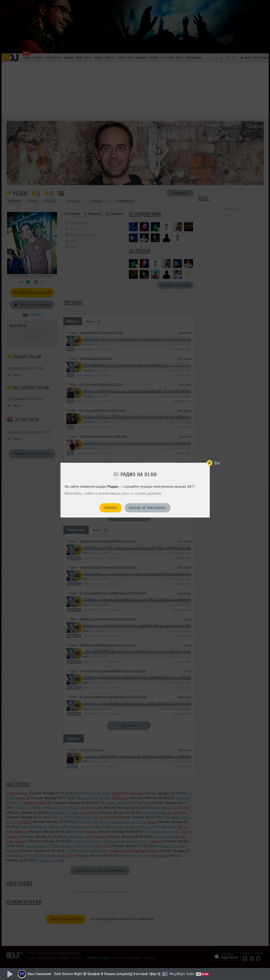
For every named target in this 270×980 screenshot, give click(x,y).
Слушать (111, 508)
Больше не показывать (148, 508)
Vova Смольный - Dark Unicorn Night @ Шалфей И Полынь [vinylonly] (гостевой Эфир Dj (94, 974)
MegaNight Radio (182, 974)
